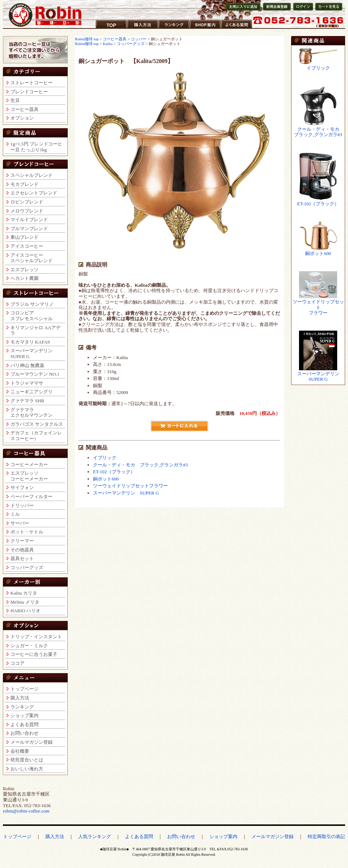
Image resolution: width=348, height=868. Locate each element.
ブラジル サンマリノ (32, 304)
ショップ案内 (204, 29)
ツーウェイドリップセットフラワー (130, 486)
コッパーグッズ (27, 567)
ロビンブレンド (27, 202)
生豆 (15, 100)
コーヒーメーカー (29, 464)
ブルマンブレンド (29, 229)
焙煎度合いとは (27, 760)
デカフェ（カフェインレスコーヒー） (36, 436)
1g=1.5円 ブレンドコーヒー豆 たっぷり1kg (36, 147)
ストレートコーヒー (32, 83)
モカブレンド (24, 184)
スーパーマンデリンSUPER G (32, 354)
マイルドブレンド (29, 220)
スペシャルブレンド (32, 175)
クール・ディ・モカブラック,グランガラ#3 (318, 132)
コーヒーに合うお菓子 (34, 654)
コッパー (139, 39)
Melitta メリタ (25, 602)
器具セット (22, 558)
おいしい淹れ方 (27, 769)
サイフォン (22, 487)
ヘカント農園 (24, 278)
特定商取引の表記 (326, 836)
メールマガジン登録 (32, 742)
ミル (15, 514)
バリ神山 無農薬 (27, 365)
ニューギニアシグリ (32, 392)
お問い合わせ (24, 733)
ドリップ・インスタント (36, 637)
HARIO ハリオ (25, 611)
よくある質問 (235, 29)
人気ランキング (95, 836)
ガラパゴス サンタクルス (37, 424)
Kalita (108, 44)
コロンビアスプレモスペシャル (32, 316)
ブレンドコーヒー (29, 92)
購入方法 (137, 29)
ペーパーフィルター (32, 496)
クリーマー (22, 541)
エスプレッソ (24, 270)
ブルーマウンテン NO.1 (35, 374)
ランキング (170, 29)
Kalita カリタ (24, 593)
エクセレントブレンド (34, 193)
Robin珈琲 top (87, 39)
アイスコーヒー (27, 246)
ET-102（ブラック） (114, 472)
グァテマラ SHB (27, 401)
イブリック (105, 458)
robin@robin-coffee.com (26, 811)
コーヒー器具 (24, 109)
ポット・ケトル (27, 532)
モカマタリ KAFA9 (30, 342)
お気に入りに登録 (243, 10)
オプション (22, 118)
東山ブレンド (24, 237)
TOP (100, 29)
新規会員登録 (275, 10)
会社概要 (20, 751)
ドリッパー (22, 505)
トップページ (24, 689)
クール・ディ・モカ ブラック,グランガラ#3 (140, 465)
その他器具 (22, 550)
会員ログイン (303, 10)
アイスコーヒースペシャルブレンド (32, 258)
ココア (17, 663)
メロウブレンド (27, 211)
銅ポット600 (106, 479)
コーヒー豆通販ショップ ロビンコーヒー (45, 15)
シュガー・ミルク (29, 646)
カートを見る (327, 10)
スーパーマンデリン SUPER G (126, 493)
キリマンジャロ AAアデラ (35, 330)
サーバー (20, 523)
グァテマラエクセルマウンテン (32, 413)
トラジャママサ (27, 383)
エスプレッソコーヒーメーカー (29, 476)
